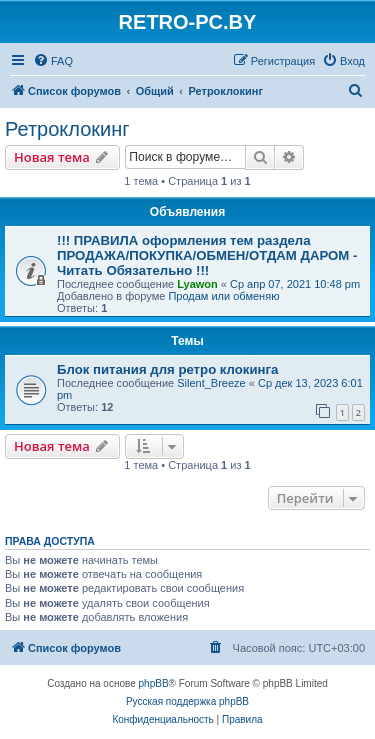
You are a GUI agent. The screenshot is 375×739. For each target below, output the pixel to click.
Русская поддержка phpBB (187, 701)
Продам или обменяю (223, 296)
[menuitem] (53, 61)
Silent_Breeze (211, 383)
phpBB (154, 683)
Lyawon (197, 284)
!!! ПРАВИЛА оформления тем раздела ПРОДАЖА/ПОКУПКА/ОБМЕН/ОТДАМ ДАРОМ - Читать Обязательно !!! (207, 255)
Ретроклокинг (67, 129)
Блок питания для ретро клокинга (167, 369)
